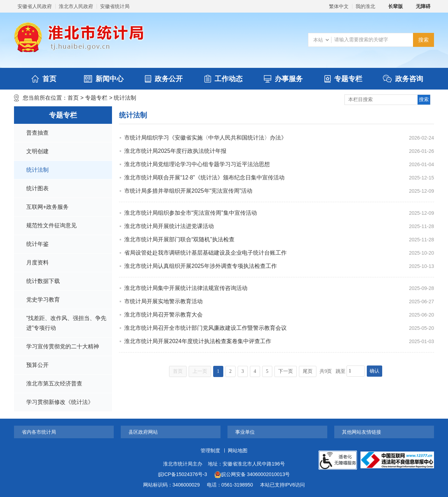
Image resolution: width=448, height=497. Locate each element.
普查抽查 (37, 133)
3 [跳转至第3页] (243, 371)
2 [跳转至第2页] (230, 371)
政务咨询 (403, 79)
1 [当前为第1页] (218, 371)
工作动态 (223, 79)
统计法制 (125, 98)
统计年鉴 (37, 244)
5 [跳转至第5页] (267, 371)
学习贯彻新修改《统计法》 (60, 402)
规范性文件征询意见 (51, 225)
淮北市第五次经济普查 (54, 384)
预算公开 (37, 365)
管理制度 (210, 450)
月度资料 (37, 262)
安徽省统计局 (115, 6)
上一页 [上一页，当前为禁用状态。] (200, 371)
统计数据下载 (43, 281)
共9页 (326, 371)
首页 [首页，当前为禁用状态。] (178, 371)
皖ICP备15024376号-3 (183, 474)
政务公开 (164, 79)
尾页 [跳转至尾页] (308, 371)
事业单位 (245, 432)
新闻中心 (104, 79)
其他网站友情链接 (362, 432)
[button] (392, 6)
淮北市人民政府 (76, 6)
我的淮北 (365, 6)
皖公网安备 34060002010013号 (252, 475)
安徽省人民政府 (35, 6)
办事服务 (283, 79)
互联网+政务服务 (47, 207)
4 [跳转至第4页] (255, 371)
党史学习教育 (43, 300)
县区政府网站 (143, 432)
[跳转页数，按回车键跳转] (356, 371)
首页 (44, 79)
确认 (374, 371)
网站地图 (238, 450)
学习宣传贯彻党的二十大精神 (63, 346)
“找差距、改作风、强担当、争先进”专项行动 (66, 323)
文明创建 (37, 151)
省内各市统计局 (39, 432)
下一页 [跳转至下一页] (286, 371)
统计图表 (37, 188)
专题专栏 (343, 79)
